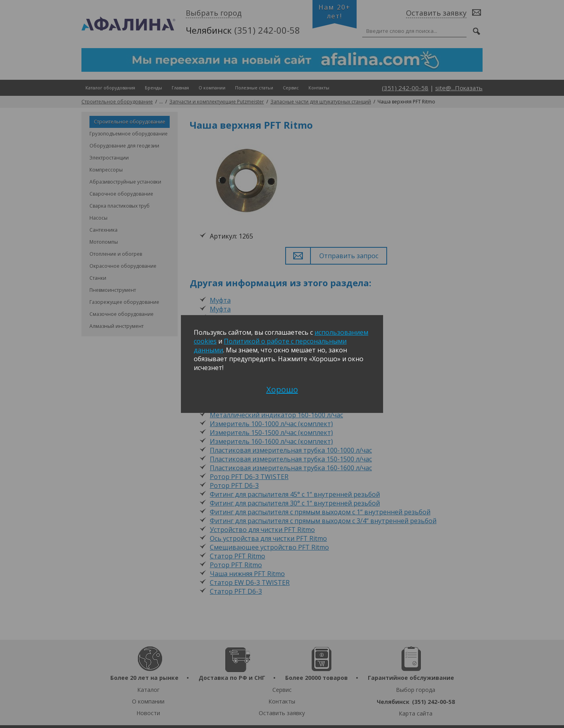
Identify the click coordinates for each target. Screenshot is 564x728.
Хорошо (282, 389)
